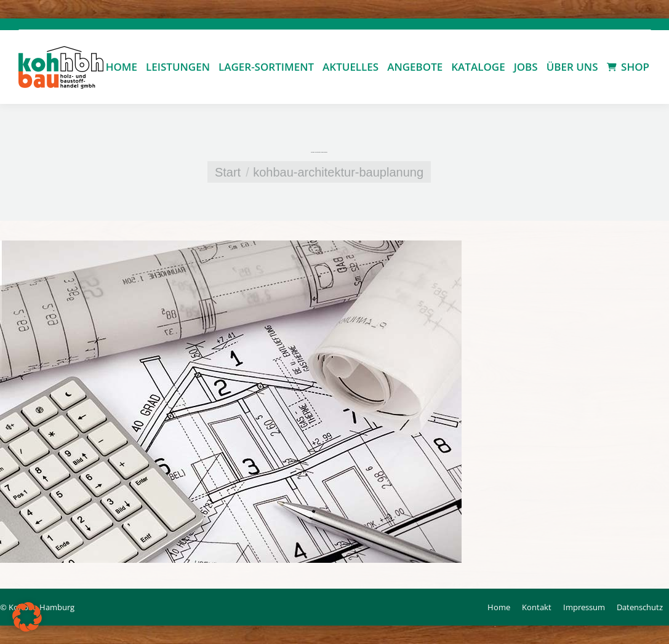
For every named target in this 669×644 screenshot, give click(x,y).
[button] (27, 617)
